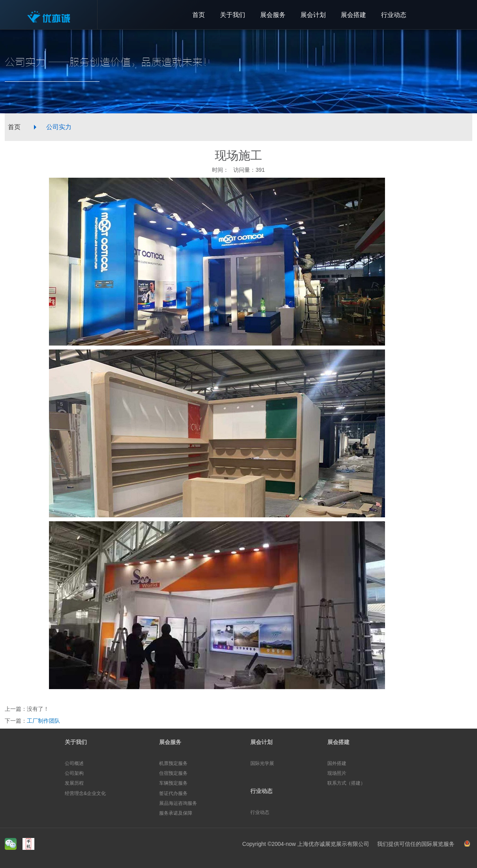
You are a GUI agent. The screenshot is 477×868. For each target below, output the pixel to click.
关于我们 (76, 742)
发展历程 (74, 783)
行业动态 (261, 791)
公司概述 (74, 763)
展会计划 (261, 742)
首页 (14, 127)
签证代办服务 (173, 793)
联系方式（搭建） (346, 783)
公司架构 (74, 773)
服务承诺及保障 (176, 813)
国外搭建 (337, 763)
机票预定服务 (173, 763)
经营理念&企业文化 (85, 793)
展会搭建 (338, 742)
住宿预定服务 (173, 773)
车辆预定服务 (173, 783)
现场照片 (337, 773)
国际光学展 (262, 763)
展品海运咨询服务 (178, 803)
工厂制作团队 (43, 721)
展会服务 (170, 742)
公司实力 (59, 127)
